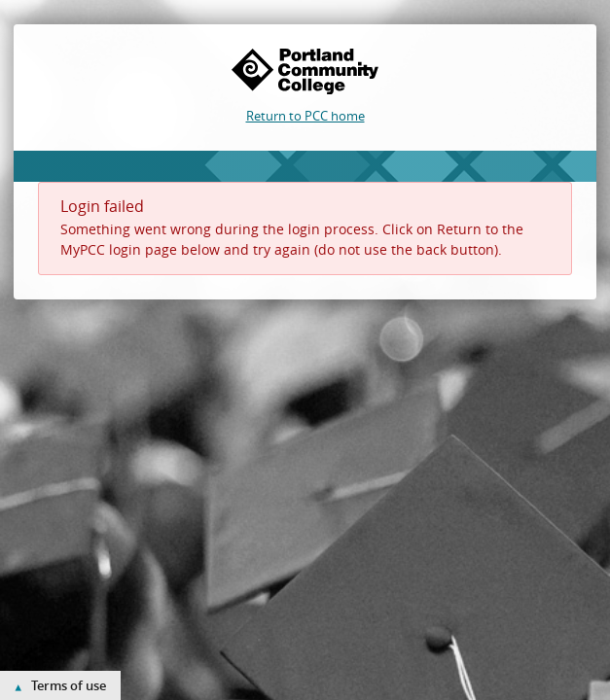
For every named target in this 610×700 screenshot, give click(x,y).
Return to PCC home (305, 116)
